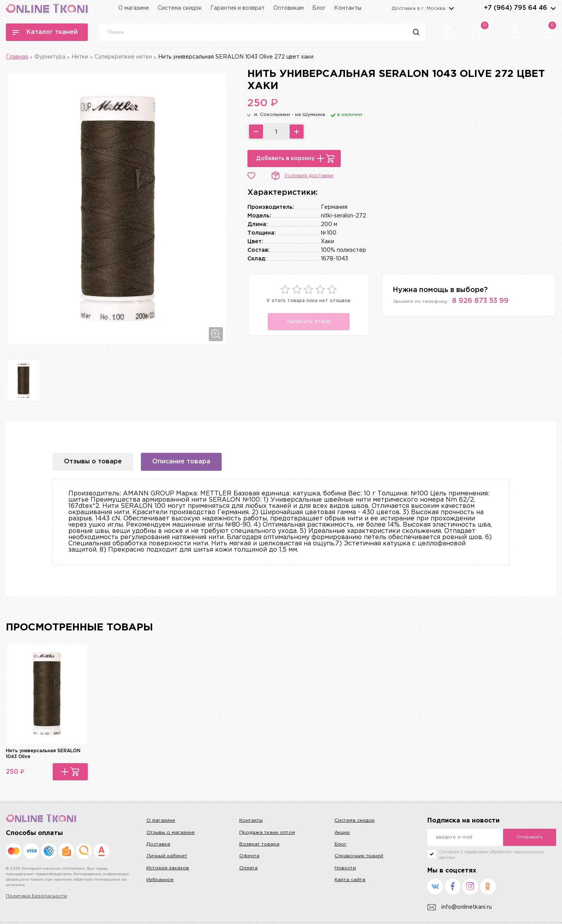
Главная (17, 57)
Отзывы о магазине (171, 832)
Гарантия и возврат (237, 8)
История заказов (168, 868)
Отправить (529, 837)
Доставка (158, 844)
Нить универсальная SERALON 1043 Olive (43, 754)
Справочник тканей (359, 856)
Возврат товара (259, 844)
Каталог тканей (45, 32)
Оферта (249, 856)
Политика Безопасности (36, 896)
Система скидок (180, 8)
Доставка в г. (419, 8)
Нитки (80, 57)
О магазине (134, 8)
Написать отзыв (309, 322)
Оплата (248, 868)
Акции (342, 832)
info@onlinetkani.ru (460, 907)
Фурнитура (50, 57)
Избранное (160, 880)
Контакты (348, 8)
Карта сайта (350, 880)
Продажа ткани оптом (267, 832)
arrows (553, 8)
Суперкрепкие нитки (123, 57)
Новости (345, 868)
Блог (319, 8)
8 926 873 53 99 (480, 301)
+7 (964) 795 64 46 (516, 8)
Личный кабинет (167, 856)
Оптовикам (288, 8)
